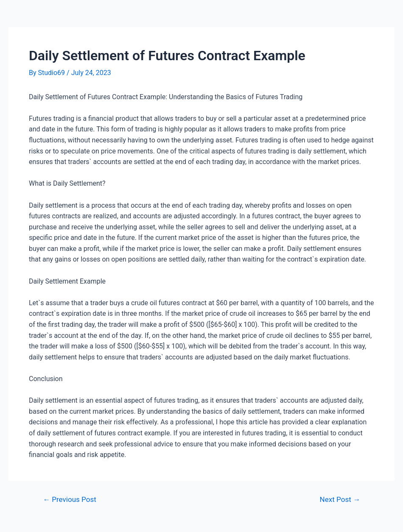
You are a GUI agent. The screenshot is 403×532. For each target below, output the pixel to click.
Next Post (340, 500)
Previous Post (70, 500)
